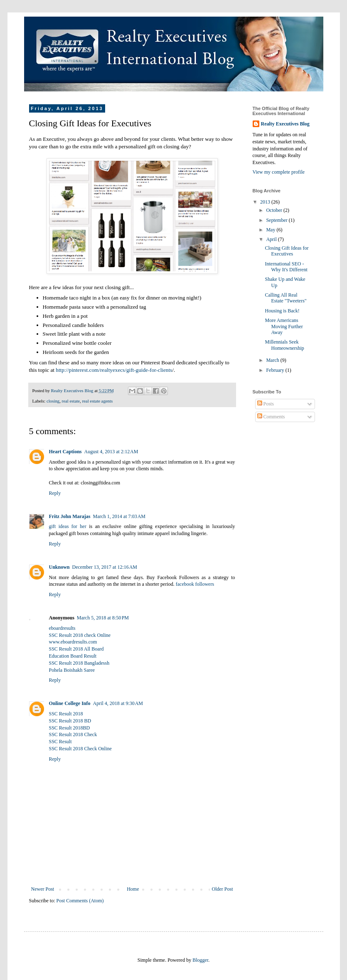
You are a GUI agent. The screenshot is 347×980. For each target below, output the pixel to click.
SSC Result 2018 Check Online (80, 749)
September (277, 220)
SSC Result (60, 742)
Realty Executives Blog (285, 124)
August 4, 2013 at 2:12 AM (111, 452)
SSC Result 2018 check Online (80, 635)
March (273, 360)
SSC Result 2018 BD (70, 721)
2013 (266, 202)
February (276, 370)
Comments (271, 417)
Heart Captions (65, 452)
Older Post (223, 889)
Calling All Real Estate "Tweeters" (285, 298)
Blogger (200, 960)
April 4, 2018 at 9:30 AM (118, 703)
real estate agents (97, 401)
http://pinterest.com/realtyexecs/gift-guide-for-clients (114, 370)
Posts (266, 404)
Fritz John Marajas (70, 516)
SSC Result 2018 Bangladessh (79, 663)
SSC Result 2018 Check (73, 734)
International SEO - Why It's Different (286, 267)
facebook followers (195, 584)
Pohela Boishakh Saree (72, 670)
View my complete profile (279, 172)
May (271, 230)
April (272, 239)
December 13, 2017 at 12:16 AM (105, 567)
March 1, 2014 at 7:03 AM (119, 516)
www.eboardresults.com (73, 642)
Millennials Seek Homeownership (284, 345)
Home (133, 889)
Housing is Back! (282, 311)
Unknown (59, 567)
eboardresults (62, 628)
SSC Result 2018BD (70, 728)
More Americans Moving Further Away (284, 326)
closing (53, 401)
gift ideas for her (68, 526)
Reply (55, 493)
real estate (71, 401)
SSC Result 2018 (66, 714)
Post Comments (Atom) (80, 901)
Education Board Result (73, 656)
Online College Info (70, 703)
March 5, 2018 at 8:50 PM (103, 618)
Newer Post (43, 889)
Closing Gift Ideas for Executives (287, 251)
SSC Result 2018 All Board (76, 649)
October (275, 210)
